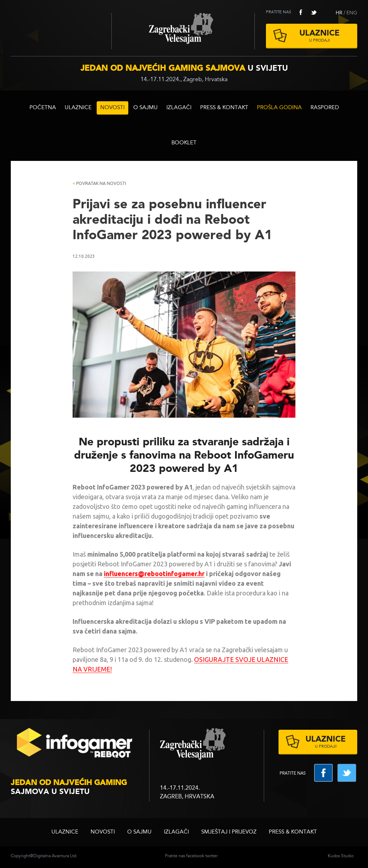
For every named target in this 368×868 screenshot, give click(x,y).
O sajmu (146, 108)
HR (339, 13)
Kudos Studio (341, 856)
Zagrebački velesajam (183, 31)
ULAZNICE (78, 108)
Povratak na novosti (99, 183)
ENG (352, 13)
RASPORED (325, 108)
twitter (314, 12)
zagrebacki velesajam (193, 744)
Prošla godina (279, 108)
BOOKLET (184, 143)
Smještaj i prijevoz (229, 832)
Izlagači (179, 108)
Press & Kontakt (224, 108)
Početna (43, 108)
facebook (301, 12)
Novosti (112, 108)
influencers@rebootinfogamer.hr (154, 574)
